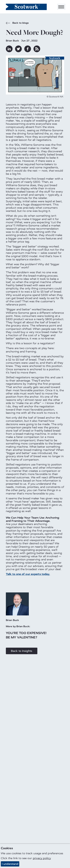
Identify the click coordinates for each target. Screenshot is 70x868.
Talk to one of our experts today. (28, 574)
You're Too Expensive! (26, 633)
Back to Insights (22, 651)
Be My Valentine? (22, 637)
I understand (10, 864)
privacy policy (42, 858)
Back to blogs (17, 23)
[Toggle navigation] (61, 7)
